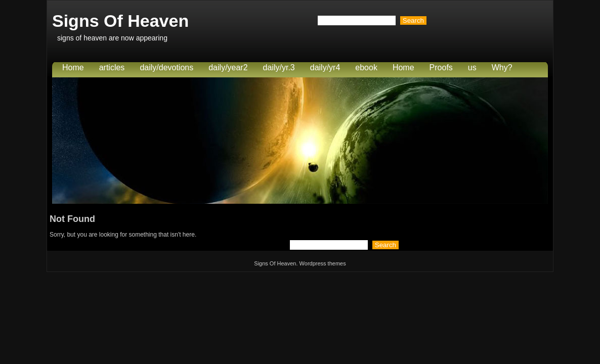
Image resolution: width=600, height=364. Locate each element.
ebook (366, 67)
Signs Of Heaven (120, 21)
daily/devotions (166, 67)
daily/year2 (228, 67)
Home (73, 67)
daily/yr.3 (279, 67)
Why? (502, 67)
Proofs (441, 67)
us (472, 67)
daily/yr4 (325, 67)
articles (112, 67)
